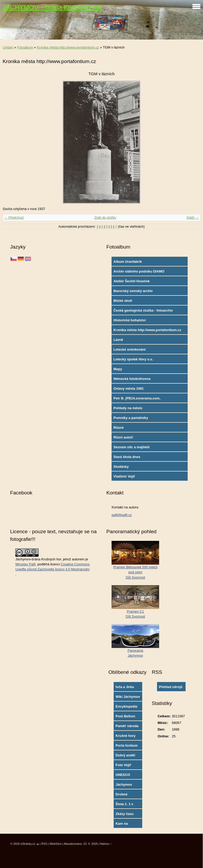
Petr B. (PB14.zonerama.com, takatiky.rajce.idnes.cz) (137, 399)
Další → (193, 218)
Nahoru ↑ (106, 844)
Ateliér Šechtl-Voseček (132, 281)
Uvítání (8, 47)
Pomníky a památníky (131, 418)
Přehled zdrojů (171, 687)
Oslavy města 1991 (129, 388)
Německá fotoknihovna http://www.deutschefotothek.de (139, 380)
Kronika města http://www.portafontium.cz (68, 47)
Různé (118, 428)
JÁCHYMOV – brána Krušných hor (52, 7)
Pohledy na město (128, 408)
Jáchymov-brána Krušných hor (38, 559)
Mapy (118, 369)
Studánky (121, 467)
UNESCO (123, 775)
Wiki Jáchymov (128, 697)
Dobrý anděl (125, 755)
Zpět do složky (105, 218)
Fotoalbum (25, 47)
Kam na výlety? (122, 825)
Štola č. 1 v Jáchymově (125, 805)
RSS (44, 844)
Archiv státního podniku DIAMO (139, 271)
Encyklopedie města (126, 708)
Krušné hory (125, 736)
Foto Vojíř (123, 765)
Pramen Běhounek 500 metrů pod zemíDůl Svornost (135, 572)
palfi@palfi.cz (122, 515)
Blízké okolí (123, 301)
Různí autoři (123, 437)
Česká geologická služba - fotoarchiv (143, 310)
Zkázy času (124, 814)
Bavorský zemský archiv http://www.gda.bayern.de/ (134, 292)
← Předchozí (14, 218)
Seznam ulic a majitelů (132, 447)
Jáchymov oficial (124, 786)
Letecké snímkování (130, 349)
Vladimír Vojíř (124, 476)
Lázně (118, 340)
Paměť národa (127, 726)
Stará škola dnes (127, 457)
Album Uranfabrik (128, 262)
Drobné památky (122, 795)
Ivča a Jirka (125, 687)
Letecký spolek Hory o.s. (133, 359)
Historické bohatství (130, 320)
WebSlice (56, 844)
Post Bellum (125, 716)
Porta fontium (126, 745)
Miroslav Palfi (25, 564)
